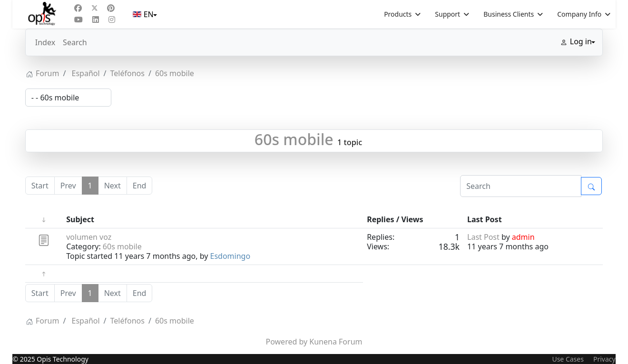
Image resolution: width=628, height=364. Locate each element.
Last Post (483, 237)
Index (45, 42)
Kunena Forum (336, 342)
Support (447, 14)
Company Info (579, 14)
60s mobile (294, 139)
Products (398, 14)
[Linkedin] (96, 20)
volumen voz (89, 237)
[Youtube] (78, 20)
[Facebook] (78, 8)
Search (75, 42)
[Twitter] (95, 8)
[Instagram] (112, 20)
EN (144, 14)
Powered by (287, 342)
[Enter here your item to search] (521, 186)
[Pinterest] (111, 8)
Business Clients (509, 14)
